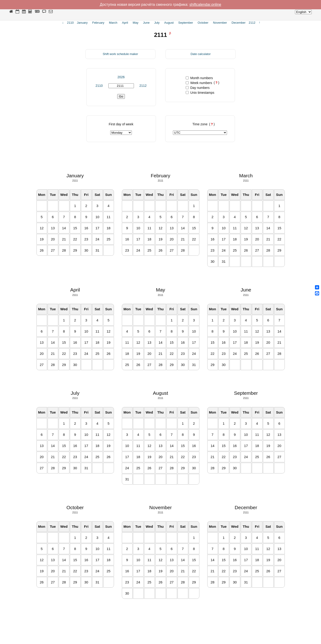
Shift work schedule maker (120, 54)
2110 (99, 86)
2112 (143, 86)
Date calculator (201, 54)
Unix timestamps (200, 93)
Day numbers (198, 88)
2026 (121, 77)
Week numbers (199, 83)
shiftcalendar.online (205, 5)
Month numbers (199, 78)
